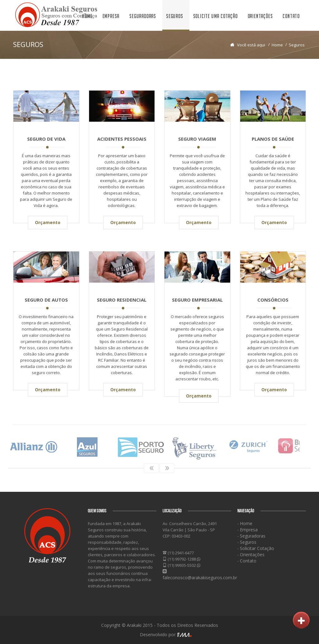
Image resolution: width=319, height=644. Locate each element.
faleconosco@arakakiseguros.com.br (200, 578)
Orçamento (48, 222)
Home (87, 16)
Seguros (175, 16)
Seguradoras (143, 16)
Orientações (260, 16)
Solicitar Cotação (256, 548)
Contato (291, 16)
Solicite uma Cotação (215, 16)
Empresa (111, 16)
